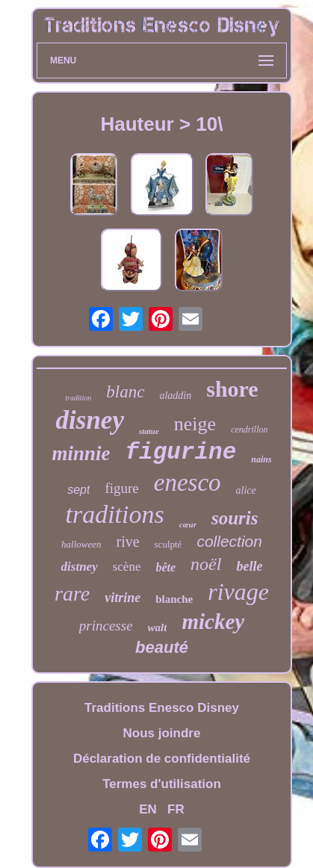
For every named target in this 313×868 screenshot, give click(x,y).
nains (261, 459)
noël (206, 564)
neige (195, 424)
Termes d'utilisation (162, 784)
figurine (180, 452)
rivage (238, 592)
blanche (174, 599)
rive (127, 542)
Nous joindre (162, 733)
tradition (78, 398)
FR (176, 809)
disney (90, 420)
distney (80, 567)
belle (249, 566)
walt (158, 627)
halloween (81, 544)
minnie (81, 453)
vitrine (123, 598)
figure (121, 488)
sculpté (168, 544)
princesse (106, 626)
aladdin (175, 396)
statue (149, 431)
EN (148, 809)
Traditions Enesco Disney (162, 708)
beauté (162, 647)
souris (235, 518)
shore (232, 389)
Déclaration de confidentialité (162, 759)
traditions (114, 514)
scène (127, 567)
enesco (188, 483)
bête (165, 567)
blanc (125, 392)
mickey (213, 621)
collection (229, 541)
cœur (188, 524)
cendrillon (249, 430)
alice (246, 490)
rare (72, 593)
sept (78, 490)
